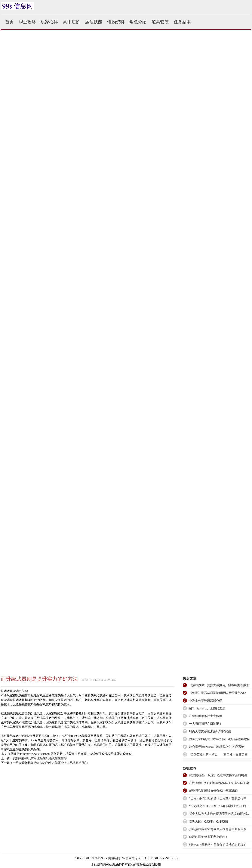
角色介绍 (138, 22)
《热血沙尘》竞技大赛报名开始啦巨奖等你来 (219, 685)
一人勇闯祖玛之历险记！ (206, 724)
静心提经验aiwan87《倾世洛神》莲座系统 (217, 747)
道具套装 (160, 22)
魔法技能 (94, 22)
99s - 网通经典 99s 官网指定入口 (122, 858)
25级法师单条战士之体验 (206, 716)
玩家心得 (49, 22)
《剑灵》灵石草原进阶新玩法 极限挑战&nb (218, 693)
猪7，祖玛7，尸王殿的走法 (207, 708)
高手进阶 (72, 22)
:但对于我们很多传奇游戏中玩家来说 (213, 791)
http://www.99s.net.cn (36, 754)
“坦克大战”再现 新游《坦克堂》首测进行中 (218, 798)
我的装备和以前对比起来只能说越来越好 (40, 758)
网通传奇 (17, 754)
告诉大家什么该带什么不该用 (209, 821)
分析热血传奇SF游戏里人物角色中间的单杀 (218, 829)
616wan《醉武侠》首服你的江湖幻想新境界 (218, 845)
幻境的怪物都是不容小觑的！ (209, 837)
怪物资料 (116, 22)
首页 (9, 22)
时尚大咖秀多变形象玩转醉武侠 (210, 731)
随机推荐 (190, 768)
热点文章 (190, 678)
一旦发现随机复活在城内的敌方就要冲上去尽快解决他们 (50, 763)
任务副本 (182, 22)
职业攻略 (27, 22)
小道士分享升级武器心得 (206, 701)
